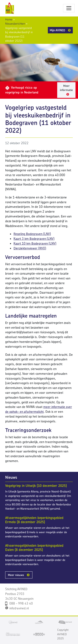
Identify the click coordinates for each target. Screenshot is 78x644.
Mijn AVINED (57, 30)
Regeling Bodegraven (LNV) (32, 234)
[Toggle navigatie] (69, 8)
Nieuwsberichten (15, 24)
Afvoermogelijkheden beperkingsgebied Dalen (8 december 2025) (34, 548)
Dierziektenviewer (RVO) (30, 248)
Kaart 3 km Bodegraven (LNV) (34, 239)
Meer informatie (66, 88)
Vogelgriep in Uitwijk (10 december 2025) (36, 486)
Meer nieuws (16, 575)
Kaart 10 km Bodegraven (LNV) (35, 243)
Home (9, 19)
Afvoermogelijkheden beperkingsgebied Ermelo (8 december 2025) (34, 520)
